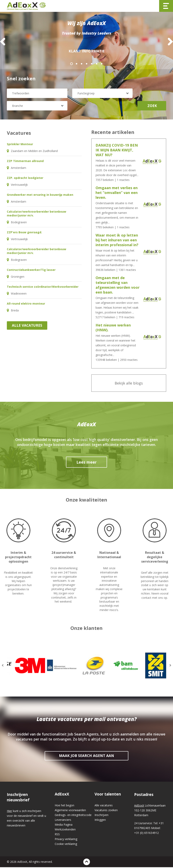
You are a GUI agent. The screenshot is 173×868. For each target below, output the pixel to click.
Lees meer (86, 463)
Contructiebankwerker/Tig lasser (31, 271)
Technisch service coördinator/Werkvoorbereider (43, 287)
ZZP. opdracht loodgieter (25, 179)
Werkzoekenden (65, 830)
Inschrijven (101, 816)
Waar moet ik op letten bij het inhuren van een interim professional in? (117, 241)
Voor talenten (108, 795)
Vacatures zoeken (106, 811)
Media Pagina (64, 825)
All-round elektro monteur (26, 304)
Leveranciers (63, 821)
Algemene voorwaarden (70, 811)
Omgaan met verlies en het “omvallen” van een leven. (117, 193)
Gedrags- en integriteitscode (73, 816)
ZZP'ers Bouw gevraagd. (24, 233)
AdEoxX (62, 795)
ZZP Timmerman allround (25, 162)
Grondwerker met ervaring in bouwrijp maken (40, 195)
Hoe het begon (64, 806)
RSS (57, 835)
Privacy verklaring (66, 840)
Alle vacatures (27, 326)
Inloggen (100, 821)
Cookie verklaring (66, 845)
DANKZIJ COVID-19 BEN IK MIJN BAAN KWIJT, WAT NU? (117, 151)
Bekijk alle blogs (129, 384)
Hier (9, 812)
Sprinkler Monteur (20, 145)
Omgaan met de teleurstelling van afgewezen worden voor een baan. (118, 286)
